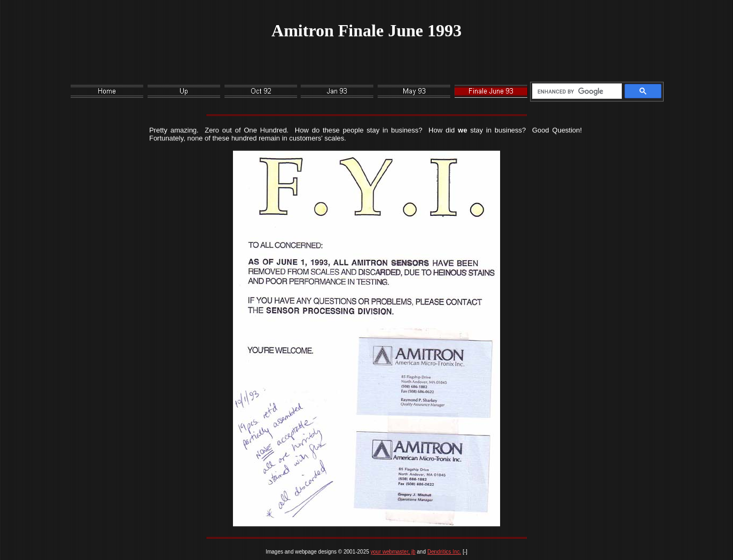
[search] (575, 91)
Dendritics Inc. (444, 552)
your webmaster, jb (393, 552)
